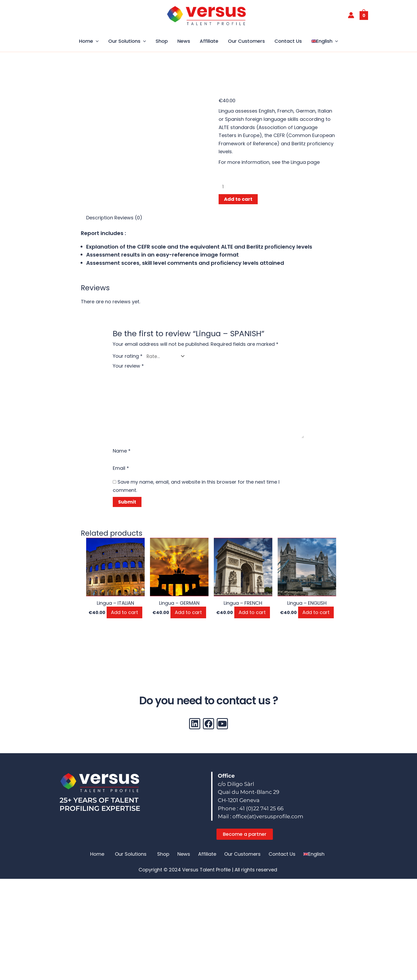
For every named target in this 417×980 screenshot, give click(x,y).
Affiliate (209, 41)
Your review (128, 366)
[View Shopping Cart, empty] (364, 15)
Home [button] (89, 41)
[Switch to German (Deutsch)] (248, 974)
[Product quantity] (269, 187)
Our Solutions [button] (127, 41)
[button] (96, 41)
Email (121, 474)
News (184, 41)
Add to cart (238, 200)
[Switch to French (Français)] (194, 974)
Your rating (128, 357)
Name (122, 456)
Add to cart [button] (124, 619)
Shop (162, 41)
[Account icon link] (351, 15)
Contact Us (288, 41)
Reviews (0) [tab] (128, 219)
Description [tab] (100, 219)
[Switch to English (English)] (155, 974)
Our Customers (246, 41)
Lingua (298, 162)
